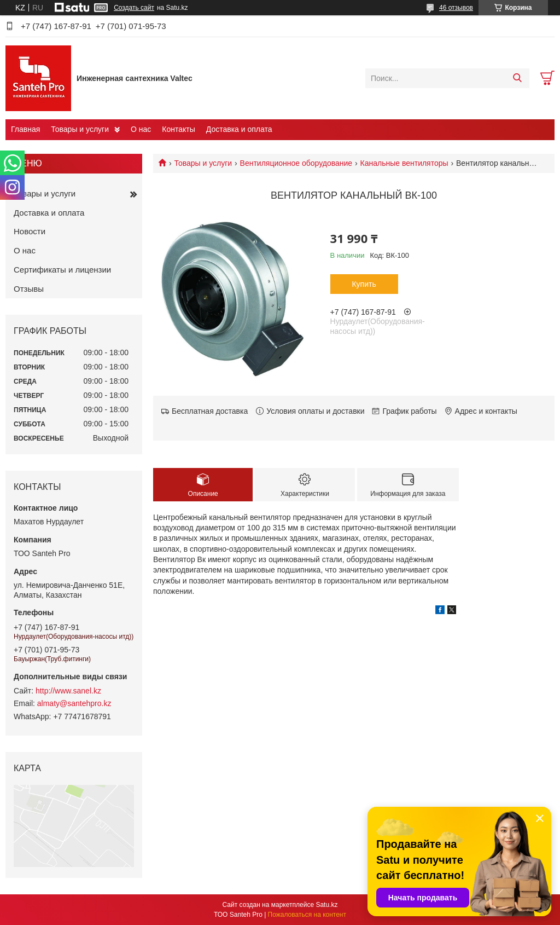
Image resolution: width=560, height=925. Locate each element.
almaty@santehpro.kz (74, 703)
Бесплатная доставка (210, 411)
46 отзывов (456, 8)
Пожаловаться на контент (307, 915)
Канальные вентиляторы (404, 163)
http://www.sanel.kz (68, 691)
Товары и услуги (80, 129)
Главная (25, 129)
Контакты (178, 129)
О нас (141, 129)
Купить (364, 284)
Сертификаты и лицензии (62, 270)
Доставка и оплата (239, 129)
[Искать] (517, 78)
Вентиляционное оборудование (296, 163)
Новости (30, 231)
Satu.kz (326, 905)
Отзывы (29, 289)
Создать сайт (134, 8)
